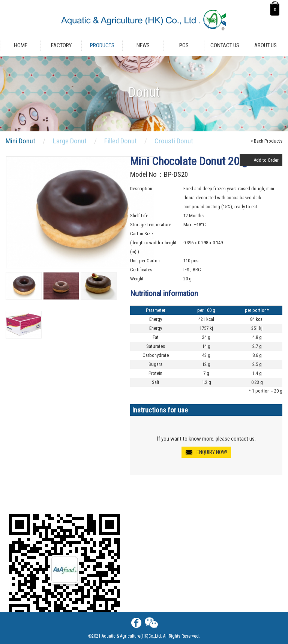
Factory (61, 45)
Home (21, 45)
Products (102, 45)
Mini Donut (20, 141)
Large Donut (70, 141)
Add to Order (266, 160)
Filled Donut (121, 141)
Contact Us (225, 45)
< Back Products (266, 141)
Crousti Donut (174, 141)
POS (184, 45)
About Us (265, 45)
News (143, 45)
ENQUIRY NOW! (212, 452)
